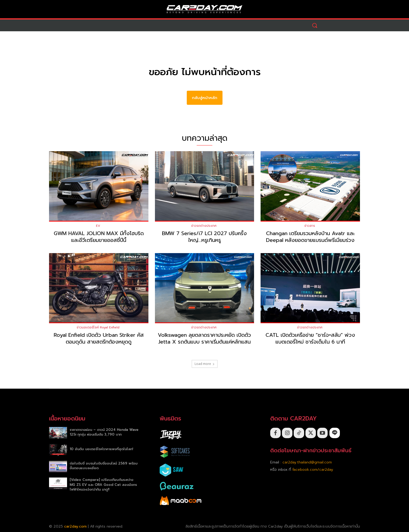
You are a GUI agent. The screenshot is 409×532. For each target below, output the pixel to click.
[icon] (335, 433)
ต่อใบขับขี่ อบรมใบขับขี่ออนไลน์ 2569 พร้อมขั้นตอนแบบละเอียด (104, 466)
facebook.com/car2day (313, 470)
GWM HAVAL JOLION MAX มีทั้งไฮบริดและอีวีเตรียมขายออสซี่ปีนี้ (99, 237)
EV (98, 226)
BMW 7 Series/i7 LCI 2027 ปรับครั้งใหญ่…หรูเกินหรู (204, 237)
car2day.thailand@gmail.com (307, 462)
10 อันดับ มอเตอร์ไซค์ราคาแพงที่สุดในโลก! (101, 449)
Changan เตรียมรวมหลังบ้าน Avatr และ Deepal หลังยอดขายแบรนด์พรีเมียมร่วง (310, 237)
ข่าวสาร (310, 226)
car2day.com (75, 526)
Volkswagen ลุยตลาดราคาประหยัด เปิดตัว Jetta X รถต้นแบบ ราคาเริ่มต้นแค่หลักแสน (204, 339)
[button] (315, 25)
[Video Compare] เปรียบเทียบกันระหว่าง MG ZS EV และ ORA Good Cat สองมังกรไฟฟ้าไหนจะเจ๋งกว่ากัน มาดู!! (103, 485)
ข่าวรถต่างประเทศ (204, 226)
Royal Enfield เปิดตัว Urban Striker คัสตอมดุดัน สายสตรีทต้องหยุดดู (99, 339)
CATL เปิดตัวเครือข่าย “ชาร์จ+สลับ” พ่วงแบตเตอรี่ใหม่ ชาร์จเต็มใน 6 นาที (310, 339)
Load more (205, 364)
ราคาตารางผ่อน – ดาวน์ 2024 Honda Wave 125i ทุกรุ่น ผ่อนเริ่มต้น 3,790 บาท (104, 432)
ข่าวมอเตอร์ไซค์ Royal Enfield (98, 328)
